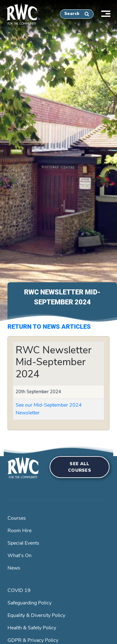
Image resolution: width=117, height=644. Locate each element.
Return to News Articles (49, 327)
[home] (19, 13)
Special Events (23, 543)
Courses (17, 518)
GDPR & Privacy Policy (33, 640)
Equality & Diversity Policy (36, 615)
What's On (19, 556)
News (14, 568)
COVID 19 (19, 590)
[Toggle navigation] (109, 13)
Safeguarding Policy (29, 603)
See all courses (80, 467)
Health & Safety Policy (32, 628)
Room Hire (19, 531)
